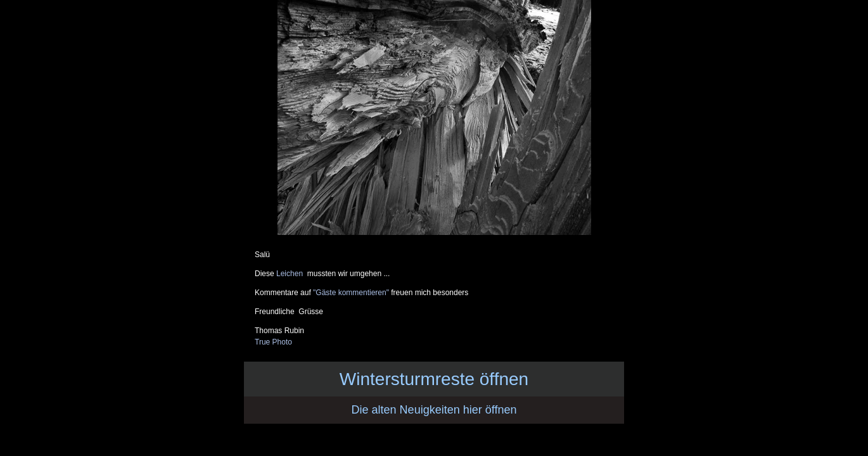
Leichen (292, 274)
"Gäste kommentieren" (351, 293)
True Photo (273, 342)
